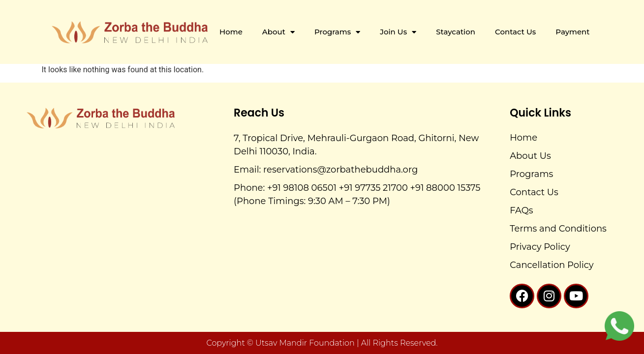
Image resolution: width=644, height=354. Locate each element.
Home (231, 32)
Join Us (398, 32)
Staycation (456, 32)
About (278, 32)
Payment (572, 32)
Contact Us (515, 32)
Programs (337, 32)
